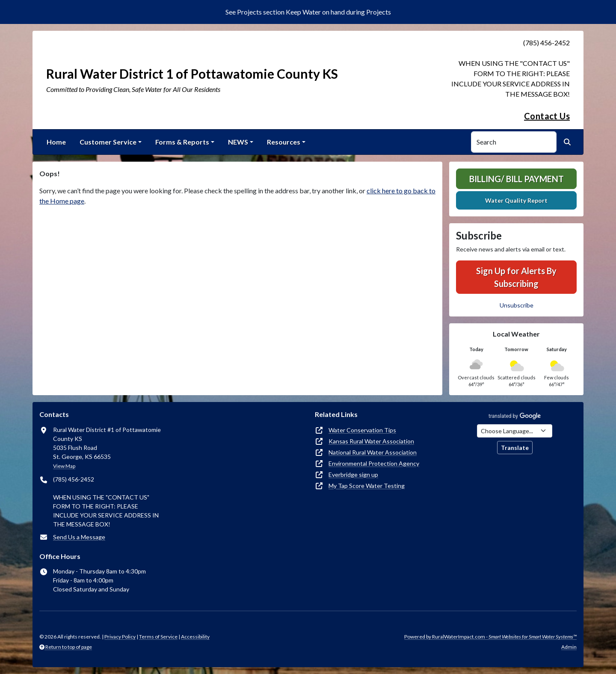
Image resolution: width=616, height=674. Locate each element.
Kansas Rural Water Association (371, 441)
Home (56, 142)
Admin (569, 647)
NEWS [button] (238, 142)
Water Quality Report (516, 200)
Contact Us (547, 116)
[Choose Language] (515, 431)
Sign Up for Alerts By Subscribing (516, 277)
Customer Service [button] (108, 142)
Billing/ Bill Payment (517, 179)
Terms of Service (158, 637)
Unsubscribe (517, 305)
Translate (515, 448)
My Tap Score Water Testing (367, 486)
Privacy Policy (120, 637)
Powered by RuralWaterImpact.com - (490, 637)
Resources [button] (284, 142)
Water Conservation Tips (362, 430)
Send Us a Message (79, 537)
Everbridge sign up (353, 474)
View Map (64, 466)
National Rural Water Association (373, 452)
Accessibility (195, 637)
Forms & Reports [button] (182, 142)
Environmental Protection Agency (374, 463)
